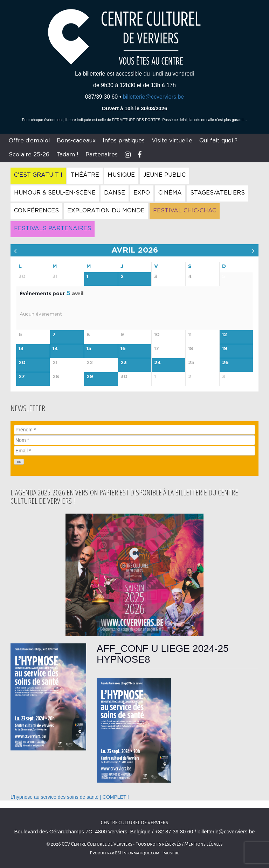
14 (55, 349)
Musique (121, 175)
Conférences (36, 211)
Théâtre (85, 175)
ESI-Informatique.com (137, 853)
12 (225, 335)
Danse (115, 193)
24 (157, 363)
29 (90, 377)
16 (123, 349)
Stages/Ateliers (218, 193)
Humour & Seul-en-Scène (55, 193)
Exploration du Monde (106, 211)
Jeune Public (164, 175)
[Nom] (134, 440)
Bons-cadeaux (76, 141)
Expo (142, 193)
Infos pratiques (124, 141)
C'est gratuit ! (38, 175)
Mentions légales (204, 844)
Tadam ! (67, 155)
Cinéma (170, 193)
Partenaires (102, 155)
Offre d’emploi (29, 141)
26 (225, 363)
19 (225, 349)
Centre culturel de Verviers (134, 823)
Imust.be (171, 853)
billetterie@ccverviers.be (154, 97)
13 (21, 349)
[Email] (134, 451)
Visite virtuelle (172, 141)
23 (124, 363)
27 (22, 377)
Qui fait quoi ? (218, 141)
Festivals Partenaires (53, 228)
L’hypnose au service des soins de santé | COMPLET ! (70, 797)
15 (89, 349)
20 (22, 363)
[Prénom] (134, 430)
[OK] (19, 462)
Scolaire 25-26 (29, 155)
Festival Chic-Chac (185, 211)
